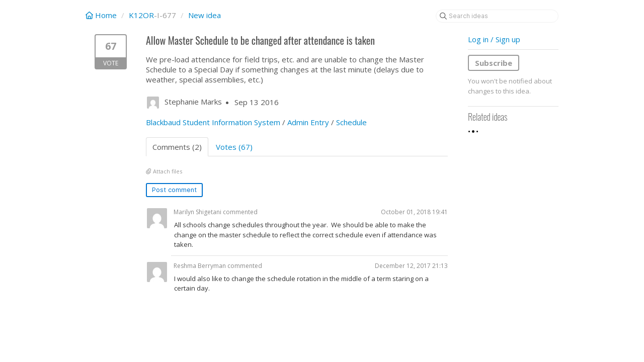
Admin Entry (308, 122)
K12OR (141, 15)
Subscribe (494, 63)
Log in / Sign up (494, 39)
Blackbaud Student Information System (213, 122)
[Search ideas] (497, 16)
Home (102, 15)
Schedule (351, 122)
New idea (205, 15)
